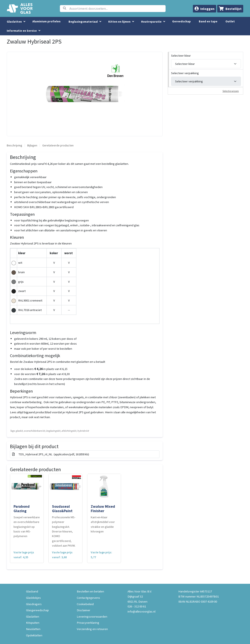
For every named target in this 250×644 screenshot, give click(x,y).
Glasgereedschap (37, 610)
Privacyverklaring (88, 623)
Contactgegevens (88, 598)
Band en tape (208, 21)
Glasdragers (34, 604)
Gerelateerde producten (58, 145)
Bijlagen (32, 145)
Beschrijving (14, 145)
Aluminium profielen (46, 21)
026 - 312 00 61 (137, 606)
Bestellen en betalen (90, 591)
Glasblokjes (33, 598)
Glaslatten (33, 616)
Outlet (230, 21)
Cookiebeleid (85, 604)
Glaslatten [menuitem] (14, 22)
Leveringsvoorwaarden (92, 616)
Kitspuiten (33, 623)
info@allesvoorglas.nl (141, 611)
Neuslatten (33, 629)
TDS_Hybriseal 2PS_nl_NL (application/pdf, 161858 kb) (51, 454)
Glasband (32, 591)
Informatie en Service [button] (22, 31)
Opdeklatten (34, 635)
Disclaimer (84, 610)
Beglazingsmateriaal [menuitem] (83, 22)
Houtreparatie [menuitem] (151, 22)
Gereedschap (181, 21)
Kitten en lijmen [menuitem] (119, 22)
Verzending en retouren (92, 629)
